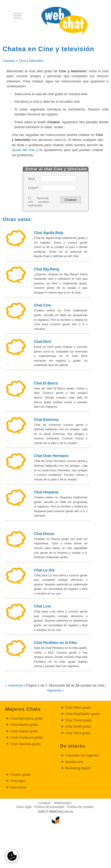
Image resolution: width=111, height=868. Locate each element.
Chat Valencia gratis (25, 744)
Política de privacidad (49, 807)
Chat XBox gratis (78, 707)
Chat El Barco (46, 383)
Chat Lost (42, 606)
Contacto (45, 803)
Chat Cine (42, 305)
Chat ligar (18, 781)
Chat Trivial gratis (78, 720)
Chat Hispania (46, 492)
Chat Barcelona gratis (27, 718)
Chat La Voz (44, 570)
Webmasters (63, 803)
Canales (9, 61)
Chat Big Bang (46, 269)
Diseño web (74, 762)
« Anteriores (14, 685)
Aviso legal (24, 807)
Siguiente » (55, 690)
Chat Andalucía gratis (27, 737)
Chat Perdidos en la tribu (56, 643)
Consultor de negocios (82, 755)
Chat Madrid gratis (24, 725)
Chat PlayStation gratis (83, 714)
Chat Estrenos (46, 420)
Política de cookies (80, 807)
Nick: (32, 179)
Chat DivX (43, 342)
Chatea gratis (21, 775)
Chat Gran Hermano (51, 456)
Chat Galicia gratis (24, 731)
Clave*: (33, 188)
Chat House (44, 534)
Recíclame (18, 787)
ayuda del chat (23, 150)
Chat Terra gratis (78, 733)
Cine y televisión (31, 61)
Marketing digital (78, 768)
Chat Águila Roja (49, 233)
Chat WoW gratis (78, 726)
